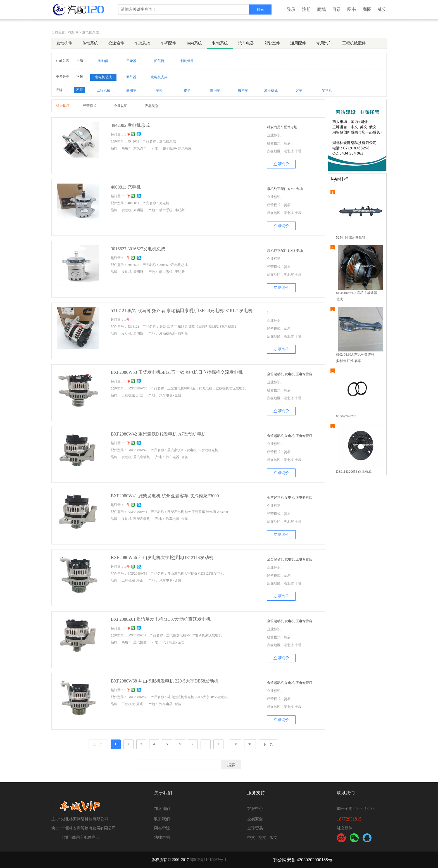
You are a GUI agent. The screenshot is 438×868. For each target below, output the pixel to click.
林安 (382, 9)
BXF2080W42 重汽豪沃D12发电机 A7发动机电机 (158, 434)
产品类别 (152, 106)
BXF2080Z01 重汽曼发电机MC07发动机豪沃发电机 (161, 619)
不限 (80, 60)
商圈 (367, 9)
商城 (322, 9)
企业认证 (121, 106)
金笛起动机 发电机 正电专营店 (290, 374)
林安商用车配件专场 (282, 127)
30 (235, 744)
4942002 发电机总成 (130, 125)
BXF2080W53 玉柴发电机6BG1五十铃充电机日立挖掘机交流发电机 (177, 372)
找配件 (73, 32)
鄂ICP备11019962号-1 (208, 860)
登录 (291, 9)
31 (250, 744)
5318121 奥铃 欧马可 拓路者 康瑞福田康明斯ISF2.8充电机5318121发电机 (181, 311)
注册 (306, 9)
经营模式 (90, 106)
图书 (352, 9)
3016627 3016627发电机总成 (138, 249)
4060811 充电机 (126, 187)
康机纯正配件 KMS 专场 (285, 189)
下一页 (268, 744)
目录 (337, 9)
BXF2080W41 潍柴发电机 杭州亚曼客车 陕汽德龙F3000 (165, 496)
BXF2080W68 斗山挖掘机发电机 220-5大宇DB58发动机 (165, 681)
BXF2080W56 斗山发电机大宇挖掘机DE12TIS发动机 (162, 557)
